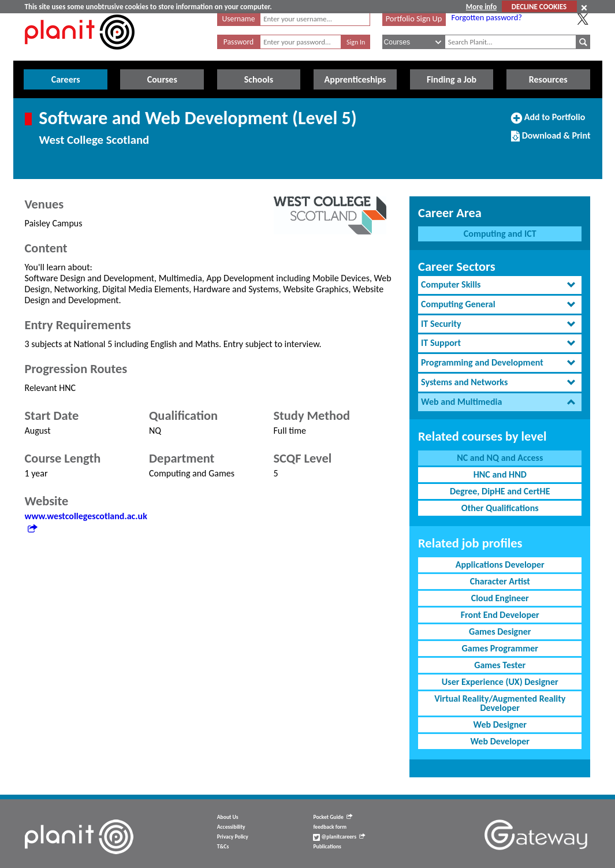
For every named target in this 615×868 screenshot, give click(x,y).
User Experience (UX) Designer (500, 682)
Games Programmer (500, 648)
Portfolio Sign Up (414, 18)
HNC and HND (500, 474)
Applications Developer (500, 565)
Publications (327, 847)
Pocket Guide (332, 817)
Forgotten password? (487, 17)
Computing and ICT (500, 234)
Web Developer (500, 741)
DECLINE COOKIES (539, 7)
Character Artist (500, 581)
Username (239, 19)
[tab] (500, 285)
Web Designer (500, 724)
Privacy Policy (233, 837)
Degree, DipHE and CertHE (500, 491)
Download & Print (551, 140)
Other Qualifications (500, 508)
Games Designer (500, 632)
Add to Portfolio (548, 122)
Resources (548, 79)
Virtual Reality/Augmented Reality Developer (500, 703)
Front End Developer (500, 615)
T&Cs (223, 847)
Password (238, 42)
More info (481, 7)
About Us (228, 817)
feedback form (330, 827)
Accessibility (231, 827)
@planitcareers (339, 837)
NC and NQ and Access (500, 458)
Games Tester (500, 665)
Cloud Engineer (500, 598)
